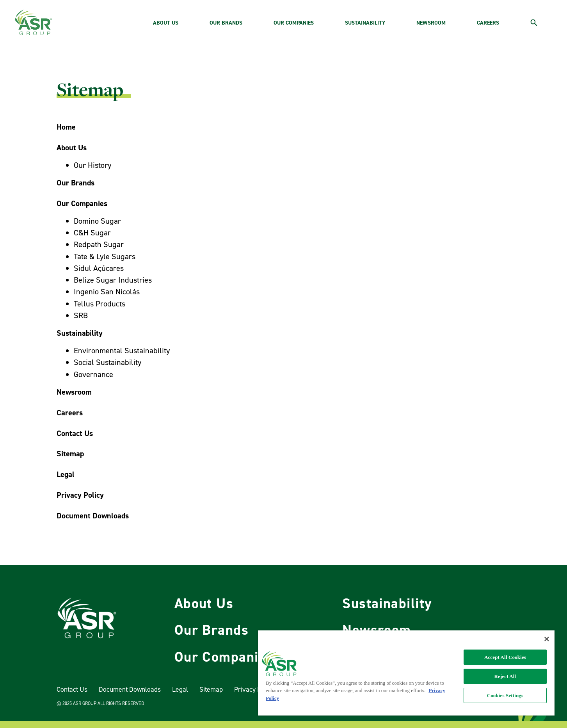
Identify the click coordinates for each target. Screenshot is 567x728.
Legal (180, 689)
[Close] (547, 639)
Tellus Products (100, 304)
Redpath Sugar (99, 245)
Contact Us (72, 689)
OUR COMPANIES (294, 23)
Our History (92, 165)
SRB (81, 316)
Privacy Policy (254, 689)
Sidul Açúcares (99, 268)
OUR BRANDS (226, 23)
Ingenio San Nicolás (107, 292)
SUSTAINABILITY (365, 23)
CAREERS (488, 23)
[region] (406, 673)
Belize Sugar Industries (113, 280)
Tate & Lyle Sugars (105, 257)
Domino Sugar (97, 221)
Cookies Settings (505, 695)
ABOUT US (166, 23)
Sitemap (211, 689)
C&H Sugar (92, 233)
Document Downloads (130, 689)
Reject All (505, 676)
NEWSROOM (431, 23)
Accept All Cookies (505, 657)
